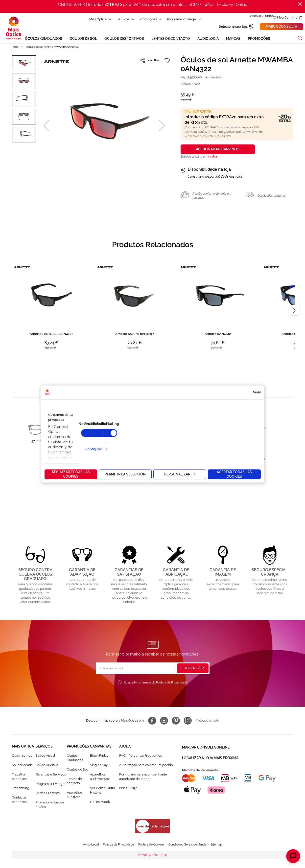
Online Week (100, 803)
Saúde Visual (45, 756)
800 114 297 (128, 789)
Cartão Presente (48, 794)
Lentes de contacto (74, 782)
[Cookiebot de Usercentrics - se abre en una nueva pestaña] (239, 392)
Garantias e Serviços (51, 775)
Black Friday (99, 756)
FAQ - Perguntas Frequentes (141, 756)
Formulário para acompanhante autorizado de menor (143, 777)
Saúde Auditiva (47, 766)
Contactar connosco (19, 800)
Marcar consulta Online (206, 747)
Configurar (94, 449)
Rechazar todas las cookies (71, 474)
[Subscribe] (193, 669)
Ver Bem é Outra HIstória (103, 791)
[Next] (294, 311)
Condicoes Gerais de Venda (190, 845)
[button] (47, 126)
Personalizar (180, 474)
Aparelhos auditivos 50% (100, 777)
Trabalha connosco (19, 777)
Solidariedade (22, 766)
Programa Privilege (50, 784)
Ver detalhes (213, 78)
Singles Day (99, 766)
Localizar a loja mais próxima (210, 756)
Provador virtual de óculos (50, 805)
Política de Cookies (151, 845)
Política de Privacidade (172, 683)
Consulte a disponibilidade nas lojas (215, 177)
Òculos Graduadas (75, 759)
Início (15, 48)
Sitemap (221, 845)
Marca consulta (281, 27)
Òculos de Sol (77, 770)
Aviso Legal (86, 845)
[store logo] (14, 29)
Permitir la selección (125, 474)
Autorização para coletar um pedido (146, 766)
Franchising (21, 789)
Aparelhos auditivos (75, 795)
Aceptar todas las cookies (234, 474)
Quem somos (22, 756)
